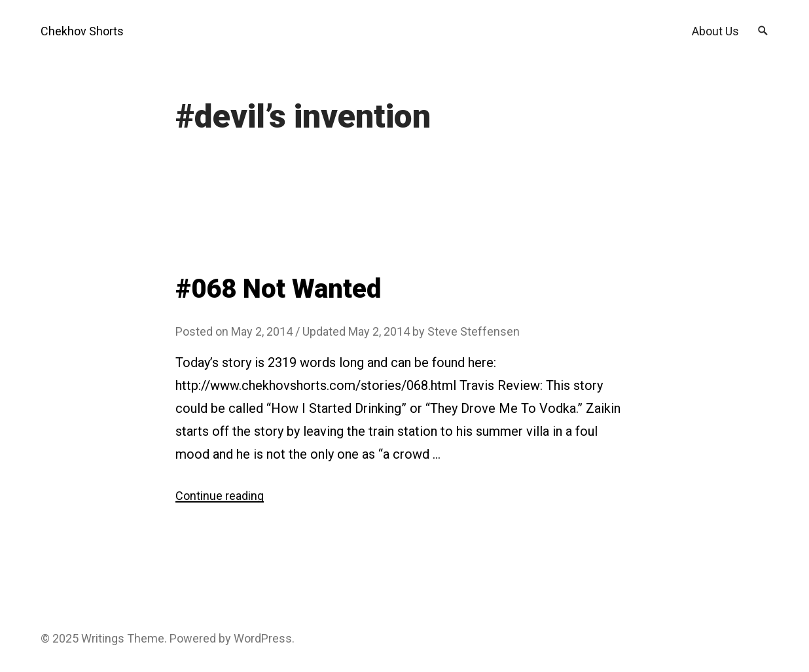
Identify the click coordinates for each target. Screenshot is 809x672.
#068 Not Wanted (278, 289)
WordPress (263, 638)
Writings (103, 638)
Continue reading (220, 496)
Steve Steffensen (474, 331)
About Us (715, 31)
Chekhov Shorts (82, 31)
